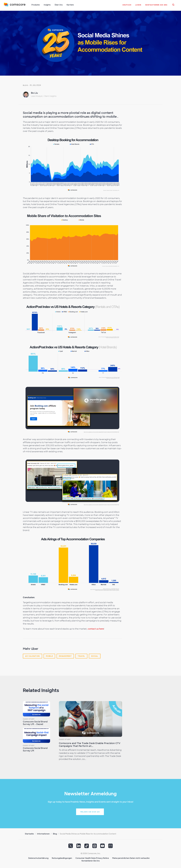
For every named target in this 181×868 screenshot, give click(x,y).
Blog (25, 85)
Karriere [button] (70, 5)
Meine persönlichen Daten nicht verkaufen (131, 858)
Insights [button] (47, 5)
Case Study (29, 719)
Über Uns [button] (59, 5)
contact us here (96, 629)
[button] (127, 6)
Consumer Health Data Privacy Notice (92, 858)
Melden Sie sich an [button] (90, 812)
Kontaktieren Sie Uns (91, 861)
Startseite (29, 834)
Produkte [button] (36, 5)
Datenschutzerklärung (38, 858)
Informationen (43, 834)
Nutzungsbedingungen (62, 858)
